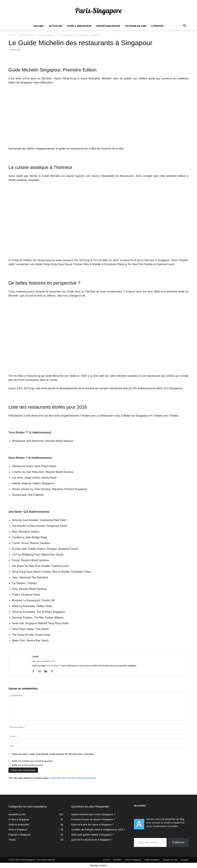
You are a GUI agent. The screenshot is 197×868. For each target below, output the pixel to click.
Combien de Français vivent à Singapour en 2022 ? (98, 830)
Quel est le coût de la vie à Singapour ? (92, 840)
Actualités (117, 860)
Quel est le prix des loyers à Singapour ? (92, 825)
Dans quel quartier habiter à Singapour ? (92, 835)
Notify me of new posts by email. (28, 765)
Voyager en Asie (136, 26)
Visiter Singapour (108, 26)
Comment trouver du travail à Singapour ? (93, 819)
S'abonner (178, 842)
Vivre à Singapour (79, 26)
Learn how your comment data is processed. (73, 778)
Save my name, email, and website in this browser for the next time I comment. (53, 754)
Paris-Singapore (53, 666)
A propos (157, 26)
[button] (185, 26)
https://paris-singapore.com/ (43, 661)
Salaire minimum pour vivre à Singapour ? (93, 814)
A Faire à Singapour (46, 35)
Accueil (39, 26)
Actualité (55, 26)
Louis (35, 656)
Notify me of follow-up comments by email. (32, 761)
